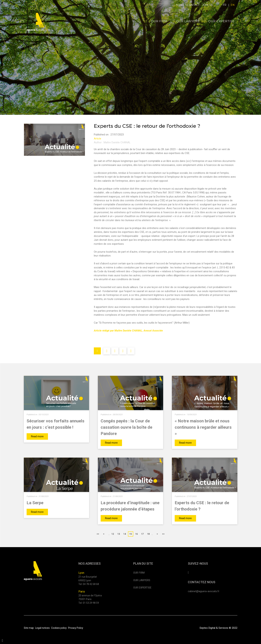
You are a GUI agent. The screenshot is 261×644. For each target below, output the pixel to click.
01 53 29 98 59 (91, 603)
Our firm (159, 21)
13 (119, 534)
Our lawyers (188, 21)
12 (113, 534)
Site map (29, 628)
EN (233, 5)
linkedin (216, 5)
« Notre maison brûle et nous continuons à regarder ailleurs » (203, 427)
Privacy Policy (76, 628)
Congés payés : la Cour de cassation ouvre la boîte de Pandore (126, 427)
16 (137, 534)
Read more (37, 436)
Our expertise (221, 21)
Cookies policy (59, 628)
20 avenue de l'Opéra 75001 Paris (90, 597)
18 (148, 534)
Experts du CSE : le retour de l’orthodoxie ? (202, 506)
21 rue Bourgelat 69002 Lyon (88, 579)
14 (125, 534)
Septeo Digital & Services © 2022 (218, 628)
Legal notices (42, 628)
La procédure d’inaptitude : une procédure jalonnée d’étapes (130, 506)
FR (225, 5)
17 (142, 534)
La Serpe (35, 503)
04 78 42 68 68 (91, 584)
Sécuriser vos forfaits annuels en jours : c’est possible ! (55, 424)
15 (131, 534)
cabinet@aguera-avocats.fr (204, 591)
